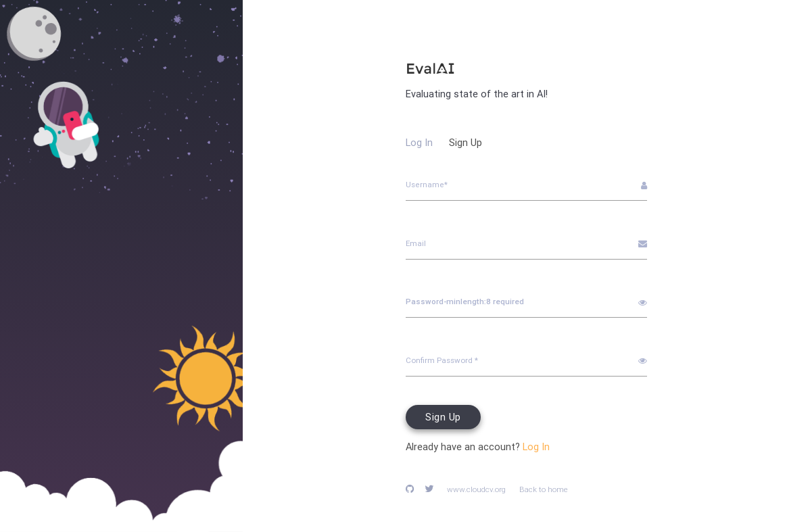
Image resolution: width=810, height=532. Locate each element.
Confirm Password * (442, 360)
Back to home (544, 489)
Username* (427, 184)
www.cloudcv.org (476, 489)
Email (416, 243)
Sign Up (466, 142)
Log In (419, 142)
